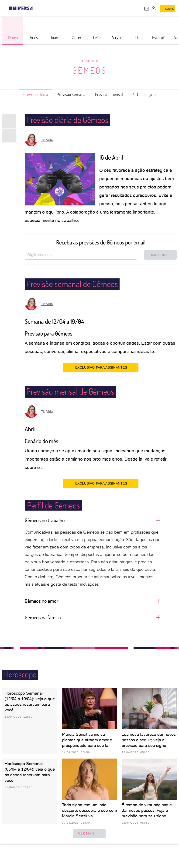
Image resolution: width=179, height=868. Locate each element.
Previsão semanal (72, 94)
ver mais (89, 834)
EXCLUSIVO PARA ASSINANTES (101, 367)
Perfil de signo (144, 94)
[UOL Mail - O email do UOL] (147, 9)
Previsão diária (36, 94)
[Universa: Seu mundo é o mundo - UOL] (21, 8)
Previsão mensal (109, 94)
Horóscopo (89, 61)
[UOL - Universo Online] (36, 8)
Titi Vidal (47, 140)
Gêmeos (90, 70)
